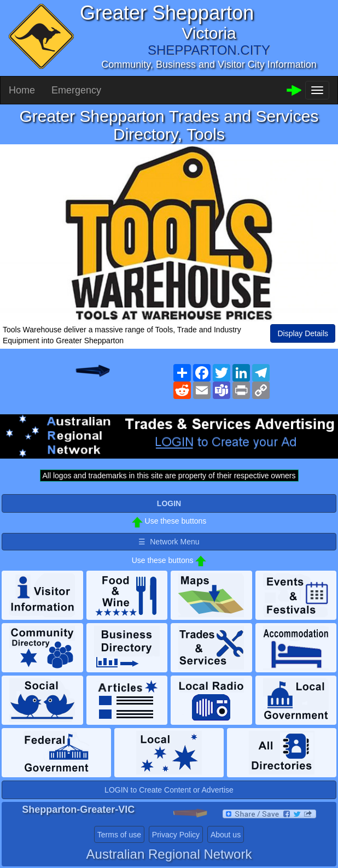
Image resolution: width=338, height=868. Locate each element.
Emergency (76, 90)
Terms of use (119, 835)
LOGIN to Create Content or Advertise (169, 790)
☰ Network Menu (169, 542)
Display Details (303, 333)
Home (22, 90)
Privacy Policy (176, 835)
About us (226, 835)
